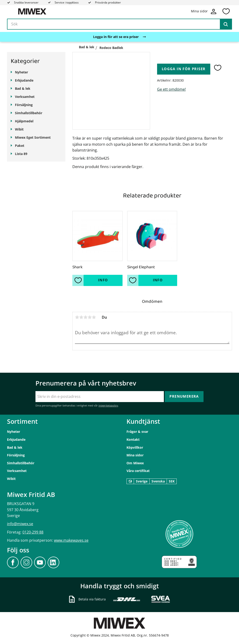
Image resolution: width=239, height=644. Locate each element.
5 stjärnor (94, 317)
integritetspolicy (108, 405)
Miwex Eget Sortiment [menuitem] (33, 137)
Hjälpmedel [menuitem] (24, 121)
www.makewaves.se (71, 540)
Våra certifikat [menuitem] (138, 471)
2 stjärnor (81, 317)
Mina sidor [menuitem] (135, 455)
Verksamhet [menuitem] (25, 97)
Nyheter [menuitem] (21, 72)
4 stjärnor (90, 317)
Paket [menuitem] (20, 146)
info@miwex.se (20, 524)
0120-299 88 (33, 532)
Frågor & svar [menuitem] (137, 432)
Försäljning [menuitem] (24, 105)
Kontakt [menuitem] (133, 439)
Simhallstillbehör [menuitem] (29, 113)
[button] (226, 11)
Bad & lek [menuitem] (23, 88)
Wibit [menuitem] (19, 129)
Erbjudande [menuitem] (24, 80)
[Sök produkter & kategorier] (119, 24)
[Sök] (226, 24)
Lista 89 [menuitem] (21, 154)
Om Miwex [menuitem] (135, 463)
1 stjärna (77, 317)
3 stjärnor (85, 317)
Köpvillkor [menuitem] (135, 447)
